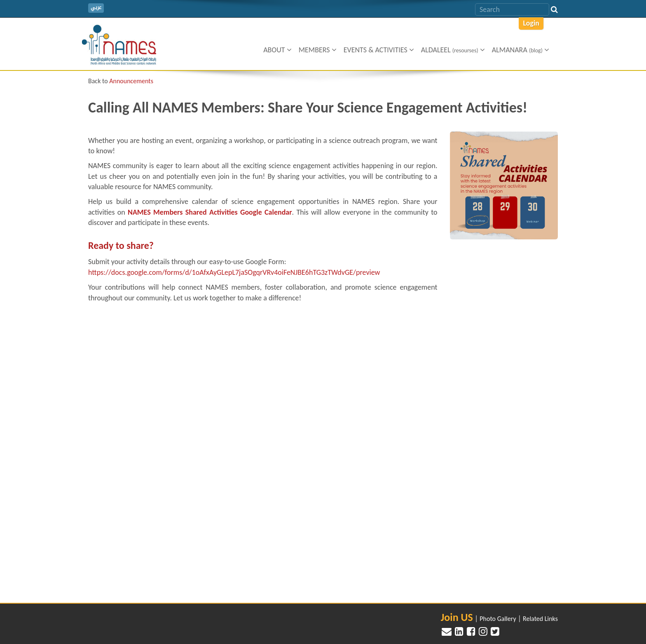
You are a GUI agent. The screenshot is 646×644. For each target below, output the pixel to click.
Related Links (540, 619)
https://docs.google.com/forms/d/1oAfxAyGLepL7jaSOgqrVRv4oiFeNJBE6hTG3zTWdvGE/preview (234, 272)
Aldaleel (453, 50)
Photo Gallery (498, 619)
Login (531, 23)
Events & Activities (379, 50)
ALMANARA (521, 50)
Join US (457, 617)
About (277, 50)
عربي (96, 8)
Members (318, 50)
